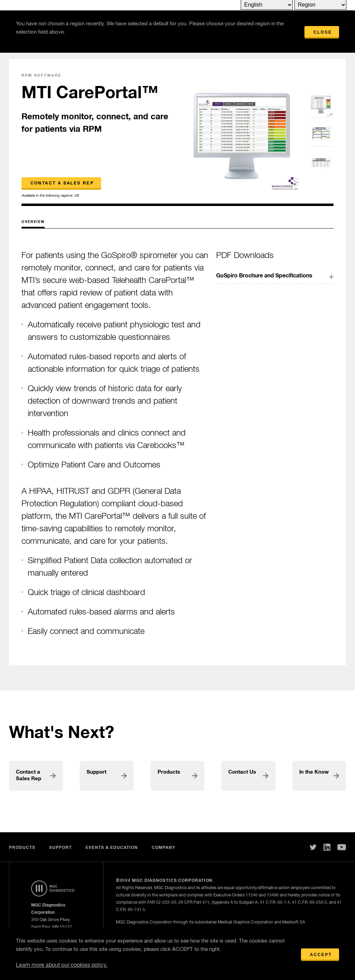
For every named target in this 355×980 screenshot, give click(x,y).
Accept (321, 955)
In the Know (314, 772)
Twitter (313, 847)
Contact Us (242, 772)
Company (163, 848)
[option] (242, 133)
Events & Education (112, 848)
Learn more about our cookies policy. (62, 965)
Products (169, 772)
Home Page (53, 888)
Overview (33, 222)
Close (323, 32)
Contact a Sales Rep (62, 183)
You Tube (342, 847)
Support (96, 772)
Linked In (327, 847)
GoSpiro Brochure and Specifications (264, 276)
